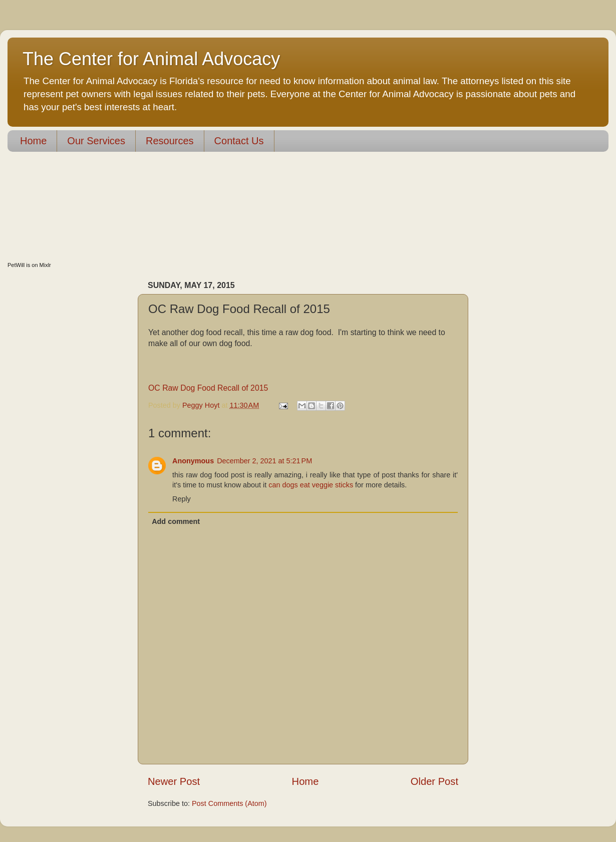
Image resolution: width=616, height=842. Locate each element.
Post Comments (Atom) (229, 803)
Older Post (434, 781)
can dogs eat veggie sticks (311, 485)
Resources (170, 141)
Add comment (176, 521)
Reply (182, 499)
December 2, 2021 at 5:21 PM (264, 461)
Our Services (96, 141)
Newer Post (174, 781)
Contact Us (239, 141)
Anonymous (193, 461)
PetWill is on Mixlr (29, 265)
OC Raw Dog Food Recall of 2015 (208, 388)
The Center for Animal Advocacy (151, 59)
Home (33, 141)
